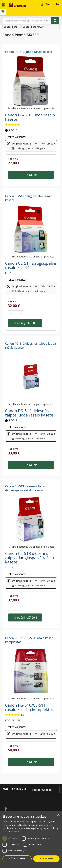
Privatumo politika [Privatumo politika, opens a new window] (11, 832)
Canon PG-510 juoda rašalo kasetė (29, 52)
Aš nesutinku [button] (17, 859)
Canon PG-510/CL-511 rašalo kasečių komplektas (29, 707)
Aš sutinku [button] (46, 859)
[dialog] (31, 840)
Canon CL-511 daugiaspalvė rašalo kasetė (31, 265)
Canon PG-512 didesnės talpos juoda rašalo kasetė (29, 413)
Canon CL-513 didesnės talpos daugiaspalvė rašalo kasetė (26, 488)
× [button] (58, 815)
